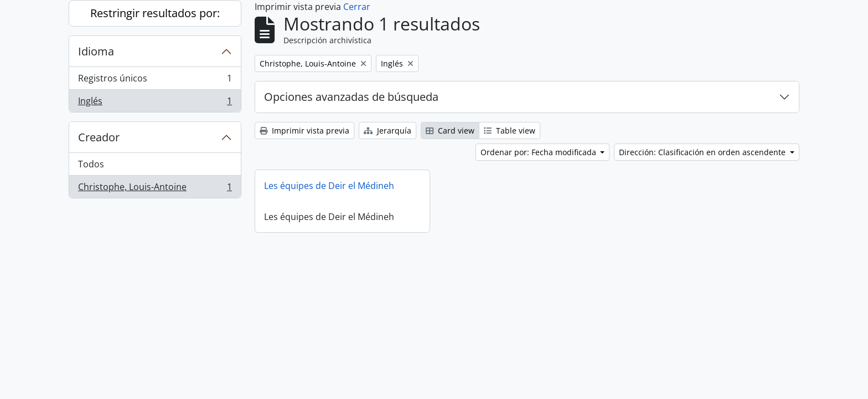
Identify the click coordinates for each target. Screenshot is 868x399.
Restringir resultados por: (155, 13)
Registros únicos (155, 81)
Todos (91, 164)
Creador (99, 137)
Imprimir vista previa (304, 131)
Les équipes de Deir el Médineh (329, 186)
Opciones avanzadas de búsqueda (351, 97)
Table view (510, 131)
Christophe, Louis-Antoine (155, 189)
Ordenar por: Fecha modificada (539, 152)
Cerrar (357, 7)
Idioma (96, 51)
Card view (450, 131)
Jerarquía (387, 131)
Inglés (155, 103)
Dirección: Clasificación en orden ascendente (703, 152)
